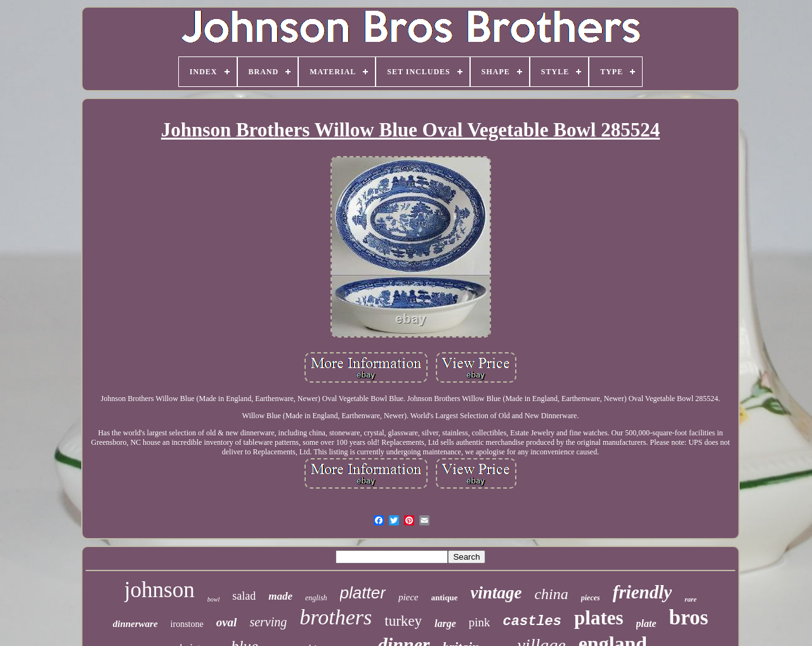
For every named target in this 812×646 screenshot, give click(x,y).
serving (268, 622)
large (445, 623)
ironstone (187, 624)
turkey (403, 621)
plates (599, 618)
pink (480, 622)
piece (409, 597)
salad (244, 596)
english (316, 598)
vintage (496, 593)
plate (646, 623)
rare (691, 599)
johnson (160, 590)
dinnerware (135, 624)
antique (445, 597)
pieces (591, 598)
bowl (213, 599)
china (551, 594)
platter (363, 593)
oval (227, 622)
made (280, 596)
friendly (642, 592)
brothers (336, 617)
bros (689, 617)
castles (532, 622)
